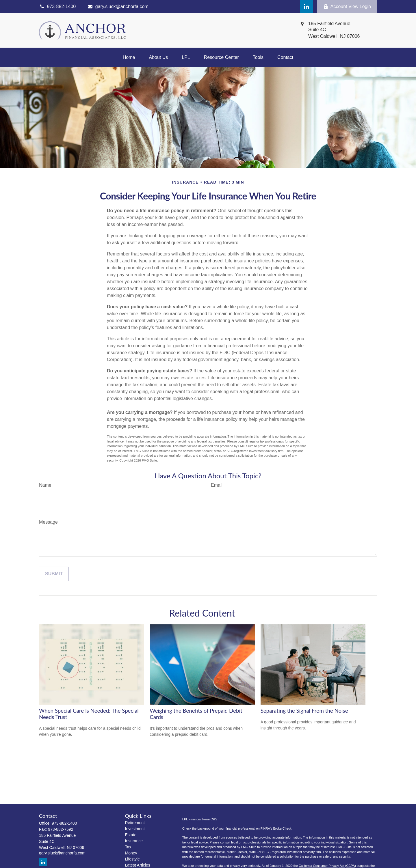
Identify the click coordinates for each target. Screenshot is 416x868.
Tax (128, 847)
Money (131, 853)
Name (45, 485)
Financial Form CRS (203, 819)
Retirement (135, 823)
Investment (135, 829)
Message (48, 522)
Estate (131, 835)
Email (217, 485)
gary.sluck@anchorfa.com (118, 6)
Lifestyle (132, 859)
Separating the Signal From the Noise (304, 711)
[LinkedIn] (306, 6)
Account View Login (347, 7)
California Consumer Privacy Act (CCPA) (327, 866)
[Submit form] (54, 574)
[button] (129, 57)
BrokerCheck (282, 828)
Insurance (134, 841)
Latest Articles (138, 865)
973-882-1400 (64, 823)
